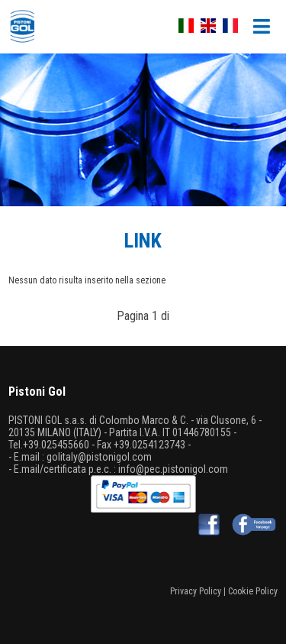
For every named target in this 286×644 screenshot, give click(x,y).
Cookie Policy (253, 591)
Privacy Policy (196, 591)
